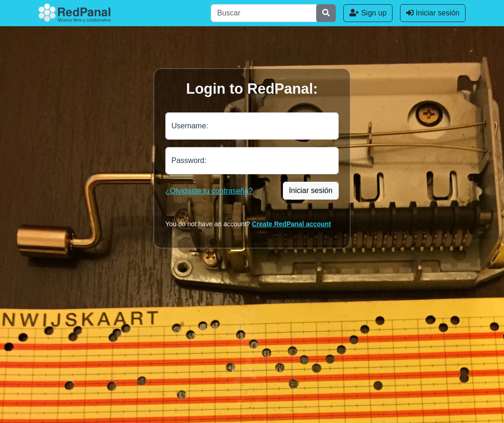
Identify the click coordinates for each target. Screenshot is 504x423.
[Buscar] (264, 13)
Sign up (368, 13)
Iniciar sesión (433, 13)
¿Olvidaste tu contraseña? (209, 191)
